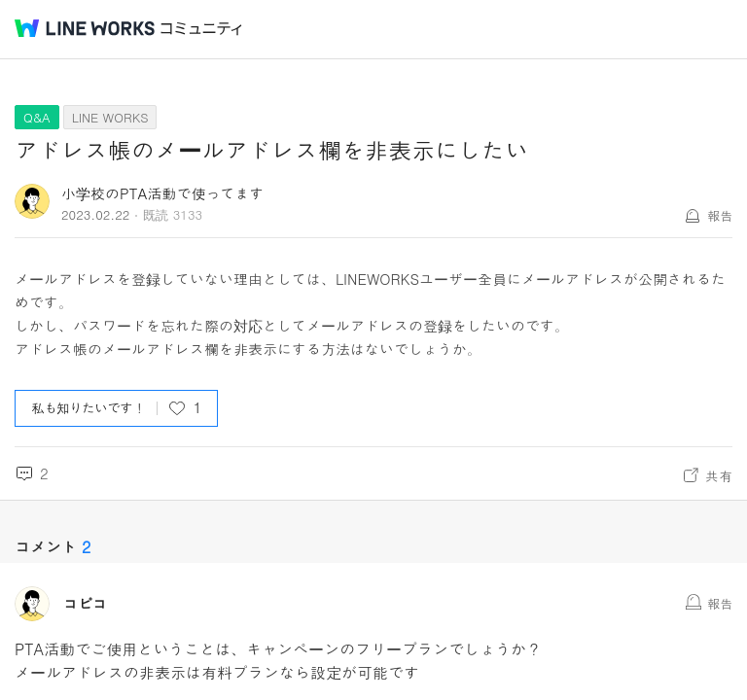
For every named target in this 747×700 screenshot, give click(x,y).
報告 (720, 215)
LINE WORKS (110, 117)
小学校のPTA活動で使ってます (162, 193)
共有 (719, 475)
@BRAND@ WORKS (85, 28)
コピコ (85, 604)
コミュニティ (201, 29)
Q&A (37, 117)
